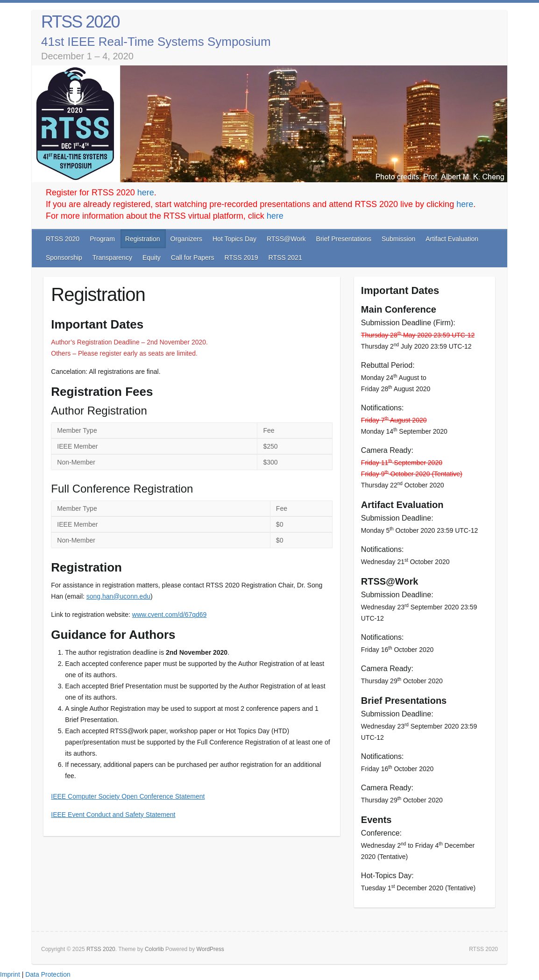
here (146, 193)
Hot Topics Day (234, 239)
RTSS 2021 (285, 258)
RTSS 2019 (241, 258)
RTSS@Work (286, 239)
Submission (398, 239)
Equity (152, 258)
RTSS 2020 (80, 22)
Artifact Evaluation (452, 239)
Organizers (186, 239)
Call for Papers (193, 258)
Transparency (112, 258)
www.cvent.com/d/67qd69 (170, 615)
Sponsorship (64, 258)
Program (102, 239)
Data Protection (48, 974)
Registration (143, 239)
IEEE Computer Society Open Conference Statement (128, 796)
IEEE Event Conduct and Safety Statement (113, 815)
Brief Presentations (344, 239)
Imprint (10, 974)
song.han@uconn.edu (118, 596)
